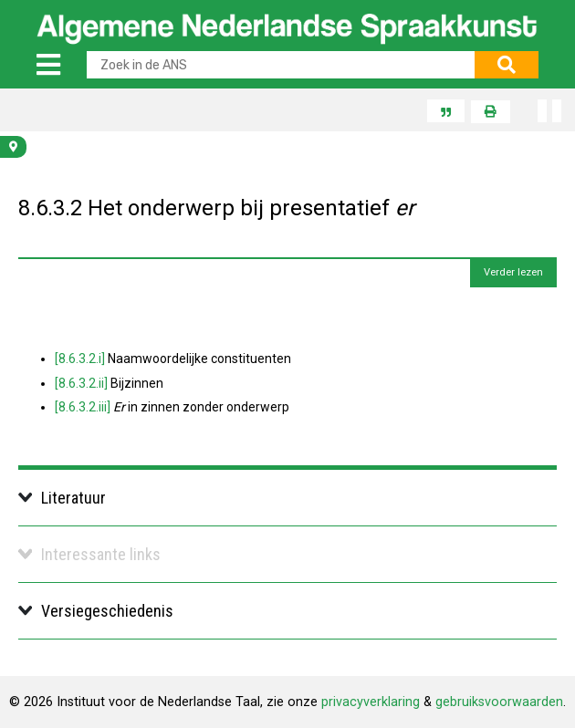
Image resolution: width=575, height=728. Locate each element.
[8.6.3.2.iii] (83, 407)
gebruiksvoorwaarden (499, 702)
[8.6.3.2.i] (80, 359)
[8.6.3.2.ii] (81, 383)
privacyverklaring (371, 702)
